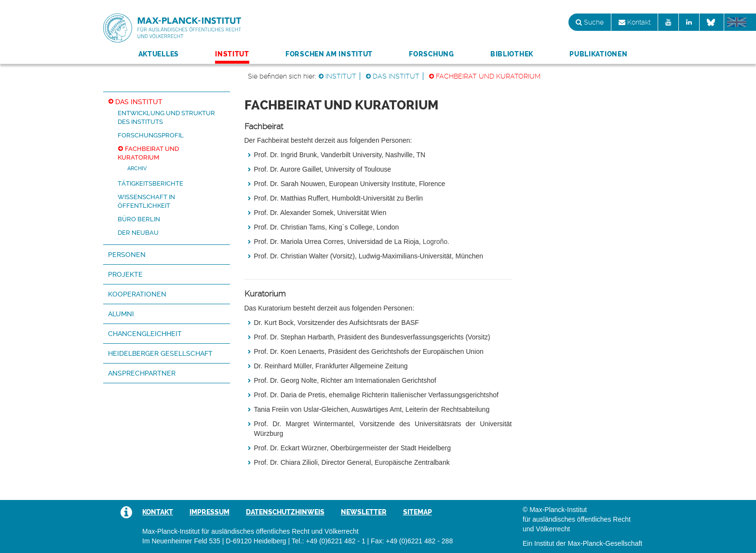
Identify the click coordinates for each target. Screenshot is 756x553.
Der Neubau (138, 233)
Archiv (137, 168)
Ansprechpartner (142, 373)
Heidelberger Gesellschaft (160, 353)
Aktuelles (159, 54)
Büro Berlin (139, 219)
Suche (590, 22)
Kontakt (634, 22)
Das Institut (396, 76)
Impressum (209, 512)
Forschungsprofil (151, 135)
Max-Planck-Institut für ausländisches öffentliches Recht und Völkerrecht (172, 28)
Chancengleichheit (145, 334)
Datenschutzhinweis (285, 512)
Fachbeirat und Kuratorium (488, 76)
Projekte (125, 274)
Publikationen (598, 54)
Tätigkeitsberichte (150, 183)
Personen (127, 255)
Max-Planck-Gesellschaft (605, 543)
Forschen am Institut (329, 54)
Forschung (431, 54)
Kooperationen (137, 294)
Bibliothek (512, 54)
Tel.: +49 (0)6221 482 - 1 (329, 541)
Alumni (121, 314)
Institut (232, 54)
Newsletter (364, 512)
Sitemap (418, 512)
